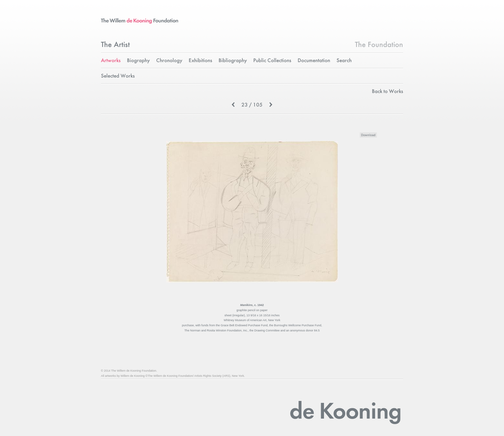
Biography (138, 61)
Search (344, 61)
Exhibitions (200, 61)
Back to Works (387, 92)
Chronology (169, 61)
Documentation (314, 61)
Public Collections (272, 61)
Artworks (111, 61)
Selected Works (118, 76)
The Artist (115, 45)
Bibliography (233, 61)
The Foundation (379, 45)
